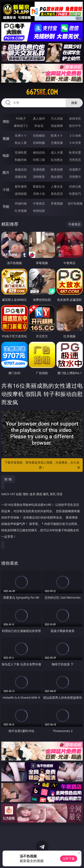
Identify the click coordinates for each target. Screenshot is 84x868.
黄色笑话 (57, 194)
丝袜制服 (39, 143)
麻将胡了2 (21, 126)
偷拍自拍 (39, 152)
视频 (6, 139)
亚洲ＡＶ (21, 135)
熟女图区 (57, 177)
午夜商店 (39, 203)
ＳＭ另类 (75, 143)
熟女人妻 (21, 143)
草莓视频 (57, 203)
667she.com (42, 92)
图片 (6, 172)
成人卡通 (57, 152)
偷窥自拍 (21, 169)
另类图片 (75, 177)
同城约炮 (21, 203)
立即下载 (69, 859)
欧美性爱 (75, 152)
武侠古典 (75, 186)
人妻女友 (57, 186)
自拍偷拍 (39, 135)
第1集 (8, 479)
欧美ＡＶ (57, 135)
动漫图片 (75, 169)
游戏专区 (75, 118)
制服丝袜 (21, 160)
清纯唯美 (39, 177)
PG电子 (21, 118)
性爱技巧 (75, 194)
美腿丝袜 (21, 177)
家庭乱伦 (39, 186)
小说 (6, 189)
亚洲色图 (39, 169)
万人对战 (57, 118)
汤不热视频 (75, 203)
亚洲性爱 (21, 152)
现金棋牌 (57, 126)
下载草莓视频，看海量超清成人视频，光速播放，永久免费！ (43, 465)
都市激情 (21, 186)
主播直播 (57, 143)
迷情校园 (21, 194)
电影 (6, 156)
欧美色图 (57, 169)
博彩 (6, 122)
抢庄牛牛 (75, 126)
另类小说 (39, 194)
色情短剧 (39, 211)
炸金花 (39, 126)
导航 (6, 206)
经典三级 (39, 160)
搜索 (74, 103)
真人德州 (39, 118)
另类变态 (75, 160)
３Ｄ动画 (75, 135)
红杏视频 (21, 211)
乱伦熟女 (57, 160)
